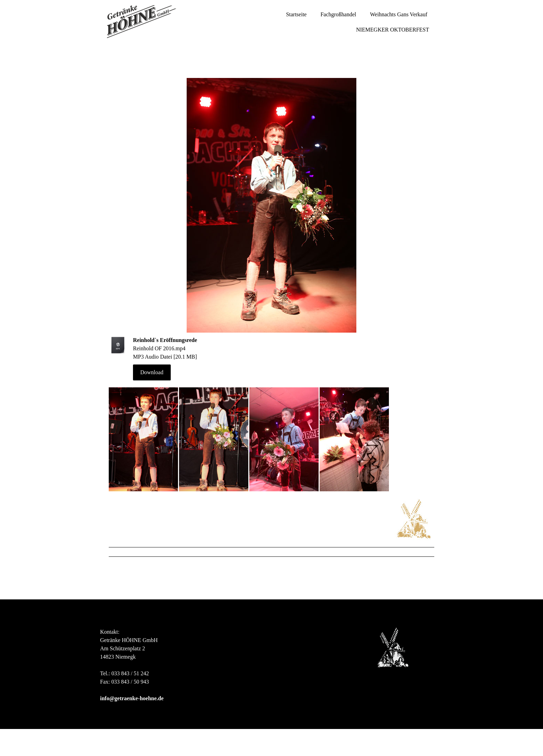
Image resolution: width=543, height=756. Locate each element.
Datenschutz (215, 739)
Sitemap (107, 746)
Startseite (296, 14)
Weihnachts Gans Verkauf (399, 14)
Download (152, 372)
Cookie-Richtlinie (250, 739)
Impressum (110, 739)
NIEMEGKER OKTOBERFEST (393, 30)
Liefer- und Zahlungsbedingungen (162, 739)
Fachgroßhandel (338, 14)
